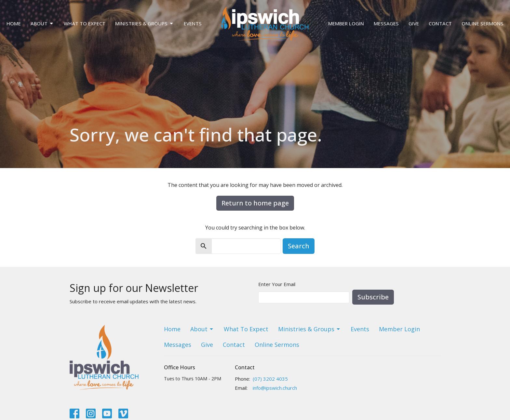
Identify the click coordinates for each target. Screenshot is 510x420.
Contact (440, 23)
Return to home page (255, 203)
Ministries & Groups (145, 24)
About (42, 24)
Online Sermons (483, 23)
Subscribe (373, 297)
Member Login (346, 23)
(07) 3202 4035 (270, 379)
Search (299, 246)
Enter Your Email (277, 284)
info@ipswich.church (275, 388)
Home (14, 23)
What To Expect (85, 23)
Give (414, 23)
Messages (386, 23)
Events (193, 23)
